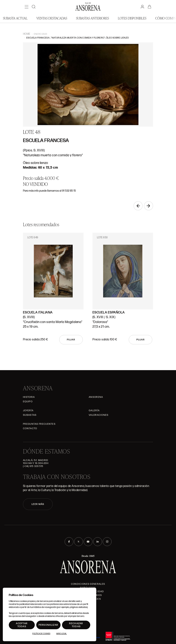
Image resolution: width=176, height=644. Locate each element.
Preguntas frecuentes (39, 424)
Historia (29, 397)
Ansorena (96, 397)
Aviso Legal (61, 634)
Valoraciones (99, 415)
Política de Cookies (41, 634)
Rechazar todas (76, 625)
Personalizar (48, 625)
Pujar (71, 340)
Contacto (30, 428)
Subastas (30, 415)
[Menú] (27, 7)
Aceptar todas (22, 625)
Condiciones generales (88, 584)
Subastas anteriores (92, 18)
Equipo (28, 402)
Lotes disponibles (132, 18)
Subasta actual (15, 18)
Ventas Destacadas (52, 18)
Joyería (28, 411)
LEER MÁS (38, 504)
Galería (94, 411)
